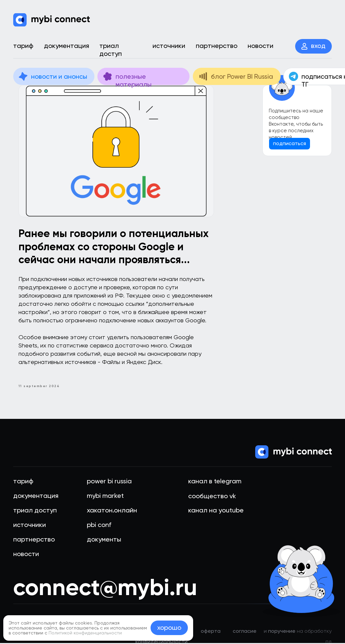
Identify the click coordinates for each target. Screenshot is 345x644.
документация (36, 497)
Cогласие (245, 632)
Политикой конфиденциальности (85, 633)
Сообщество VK (212, 497)
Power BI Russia (109, 482)
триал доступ (35, 511)
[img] (52, 20)
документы (104, 540)
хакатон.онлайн (112, 511)
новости (26, 555)
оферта (211, 632)
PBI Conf (99, 526)
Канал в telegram (215, 482)
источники (30, 526)
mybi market (105, 497)
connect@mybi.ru (105, 588)
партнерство (34, 540)
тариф (23, 482)
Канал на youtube (216, 511)
